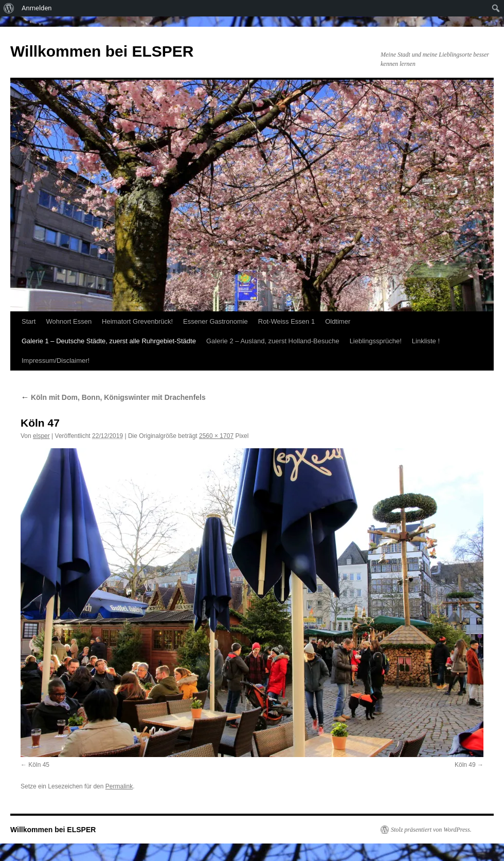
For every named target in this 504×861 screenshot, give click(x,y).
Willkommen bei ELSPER (102, 51)
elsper (41, 436)
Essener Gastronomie (215, 321)
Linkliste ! (426, 341)
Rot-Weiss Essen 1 (286, 321)
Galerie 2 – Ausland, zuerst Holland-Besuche (273, 341)
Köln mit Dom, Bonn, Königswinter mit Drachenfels (113, 397)
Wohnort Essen (69, 321)
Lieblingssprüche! (376, 341)
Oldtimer (338, 321)
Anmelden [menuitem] (37, 8)
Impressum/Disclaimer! (56, 361)
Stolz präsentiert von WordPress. (431, 830)
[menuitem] (9, 8)
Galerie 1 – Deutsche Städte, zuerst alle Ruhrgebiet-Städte (109, 341)
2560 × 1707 (216, 436)
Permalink (119, 786)
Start (29, 321)
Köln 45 (39, 765)
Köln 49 (465, 765)
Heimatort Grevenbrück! (137, 321)
